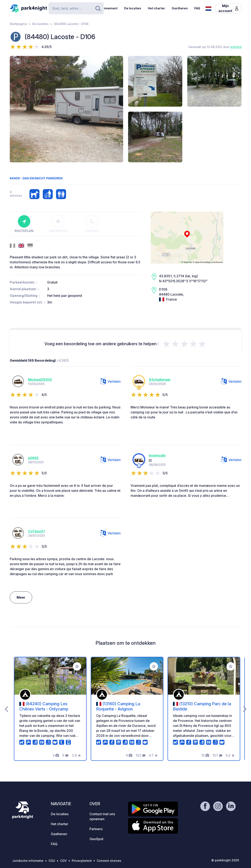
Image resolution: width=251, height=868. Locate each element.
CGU (52, 861)
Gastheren (180, 8)
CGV (63, 861)
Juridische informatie (28, 861)
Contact (92, 224)
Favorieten (58, 224)
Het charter (156, 8)
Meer (21, 597)
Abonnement (108, 8)
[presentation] (6, 709)
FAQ (197, 8)
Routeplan (24, 224)
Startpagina (18, 24)
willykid (236, 47)
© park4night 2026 (225, 860)
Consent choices (109, 861)
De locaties (133, 8)
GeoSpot (96, 839)
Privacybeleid (82, 861)
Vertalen (110, 381)
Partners (96, 829)
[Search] (76, 8)
